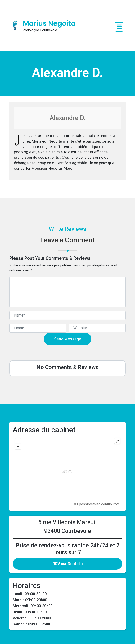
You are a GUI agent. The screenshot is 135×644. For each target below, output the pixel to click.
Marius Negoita (49, 23)
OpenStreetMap (89, 504)
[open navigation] (119, 27)
